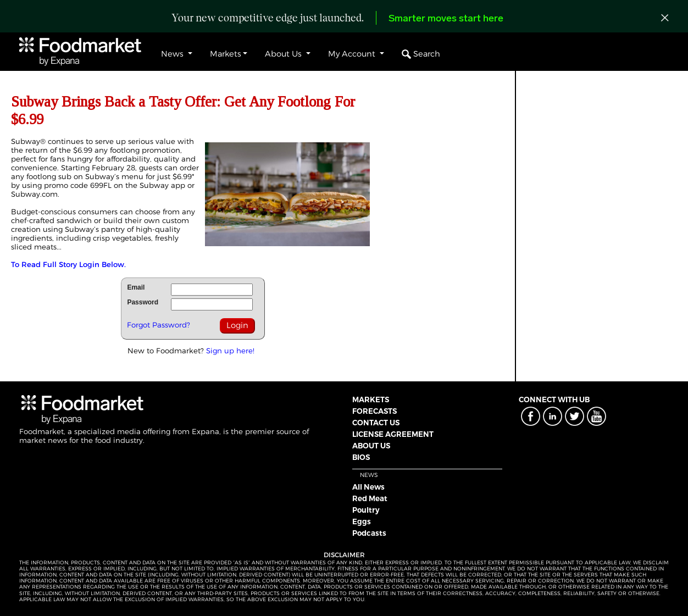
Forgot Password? (159, 325)
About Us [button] (284, 54)
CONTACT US (376, 423)
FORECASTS (374, 411)
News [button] (173, 54)
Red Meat (370, 498)
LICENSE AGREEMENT (393, 434)
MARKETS (371, 399)
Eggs (362, 521)
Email (136, 287)
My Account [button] (353, 54)
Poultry (366, 510)
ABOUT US (371, 446)
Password (143, 302)
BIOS (361, 457)
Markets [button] (226, 54)
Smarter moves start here (446, 19)
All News (368, 487)
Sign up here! (230, 351)
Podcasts (369, 533)
